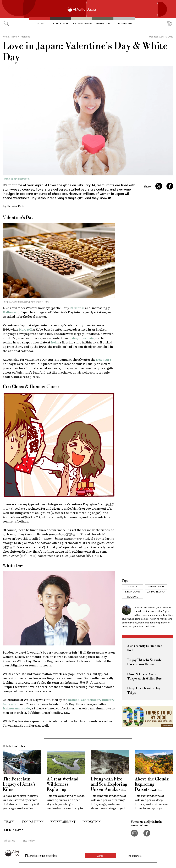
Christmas (77, 308)
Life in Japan (124, 24)
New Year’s (104, 359)
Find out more (134, 856)
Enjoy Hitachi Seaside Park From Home (144, 662)
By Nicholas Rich (13, 206)
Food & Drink (61, 24)
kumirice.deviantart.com (17, 179)
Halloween (11, 312)
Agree (100, 856)
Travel (40, 24)
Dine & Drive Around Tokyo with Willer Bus (144, 676)
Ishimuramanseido (16, 708)
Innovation (103, 24)
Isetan (55, 342)
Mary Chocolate (82, 338)
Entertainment (83, 24)
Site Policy (29, 840)
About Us (10, 840)
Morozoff (25, 329)
